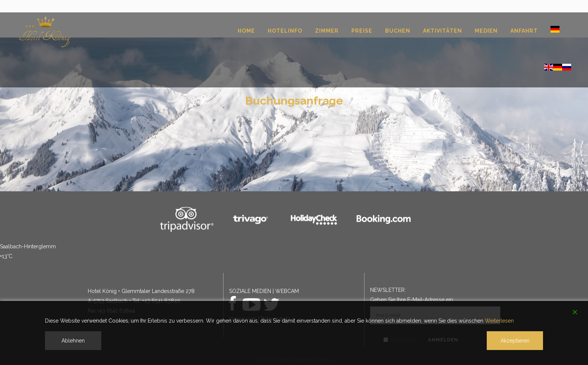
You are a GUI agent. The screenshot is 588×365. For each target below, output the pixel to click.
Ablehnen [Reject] (73, 341)
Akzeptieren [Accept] (515, 341)
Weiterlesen (499, 321)
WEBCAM (287, 291)
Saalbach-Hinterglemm (28, 246)
